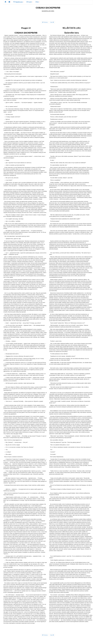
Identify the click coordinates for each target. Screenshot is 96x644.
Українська (19, 2)
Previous (45, 22)
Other (37, 2)
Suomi (30, 2)
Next (52, 22)
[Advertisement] (48, 15)
